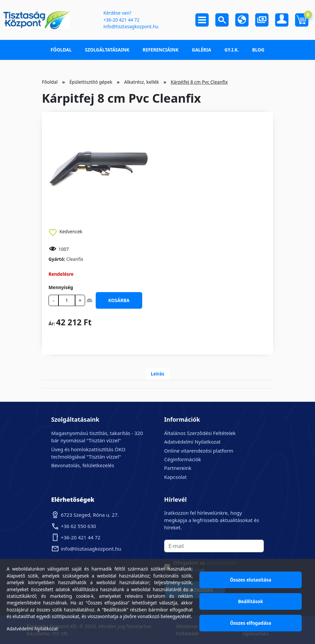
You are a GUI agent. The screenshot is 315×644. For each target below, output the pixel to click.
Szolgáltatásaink (107, 50)
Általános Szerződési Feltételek (200, 433)
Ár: (52, 323)
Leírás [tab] (158, 374)
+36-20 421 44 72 (121, 20)
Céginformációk (183, 459)
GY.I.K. (231, 50)
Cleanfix (75, 259)
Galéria (201, 50)
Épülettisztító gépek (91, 82)
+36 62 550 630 (78, 526)
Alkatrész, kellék (141, 82)
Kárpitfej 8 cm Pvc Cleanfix (199, 82)
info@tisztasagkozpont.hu (131, 26)
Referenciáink (160, 50)
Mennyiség (61, 287)
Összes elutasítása (251, 580)
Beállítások (250, 601)
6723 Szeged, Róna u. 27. (90, 515)
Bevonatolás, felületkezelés (83, 465)
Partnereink (178, 468)
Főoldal (61, 50)
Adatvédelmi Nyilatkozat (192, 442)
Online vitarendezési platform (199, 451)
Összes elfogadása (251, 623)
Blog (258, 50)
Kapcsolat (175, 477)
